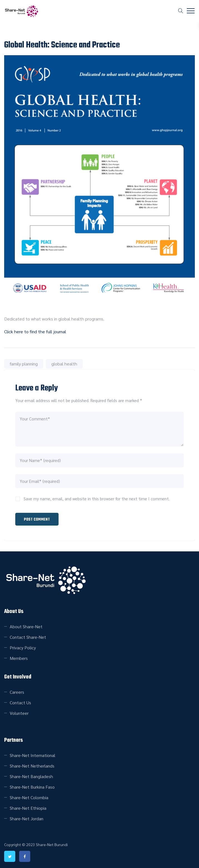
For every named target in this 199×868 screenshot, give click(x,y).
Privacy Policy (23, 647)
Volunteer (19, 712)
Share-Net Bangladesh (31, 775)
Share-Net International (32, 754)
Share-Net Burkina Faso (32, 786)
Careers (17, 691)
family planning (24, 364)
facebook (25, 856)
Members (19, 657)
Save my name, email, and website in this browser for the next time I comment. (97, 499)
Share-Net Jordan (27, 818)
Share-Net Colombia (29, 797)
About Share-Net (26, 626)
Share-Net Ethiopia (28, 807)
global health (64, 364)
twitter (10, 856)
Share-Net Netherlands (32, 765)
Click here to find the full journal (35, 331)
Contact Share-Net (28, 636)
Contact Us (20, 702)
